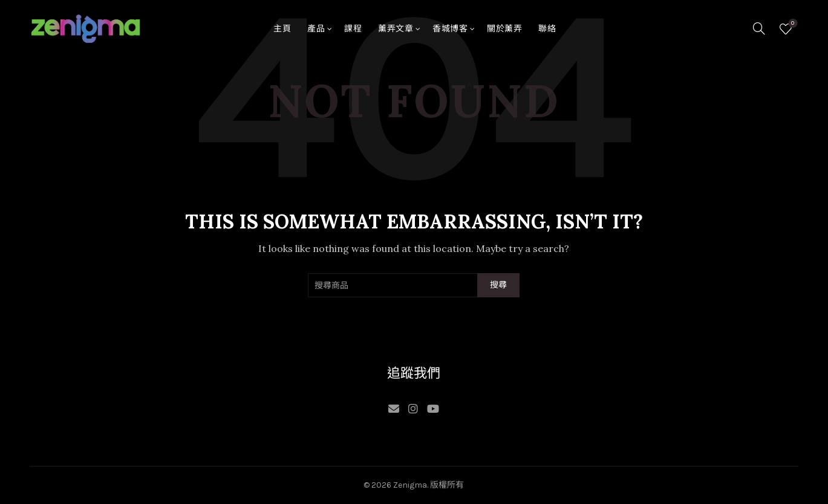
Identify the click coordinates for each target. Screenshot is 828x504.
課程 (353, 29)
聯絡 (547, 29)
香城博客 (450, 29)
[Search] (759, 28)
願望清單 (791, 24)
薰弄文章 (396, 29)
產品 (316, 29)
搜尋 (499, 285)
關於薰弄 (504, 29)
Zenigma (410, 485)
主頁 (282, 29)
